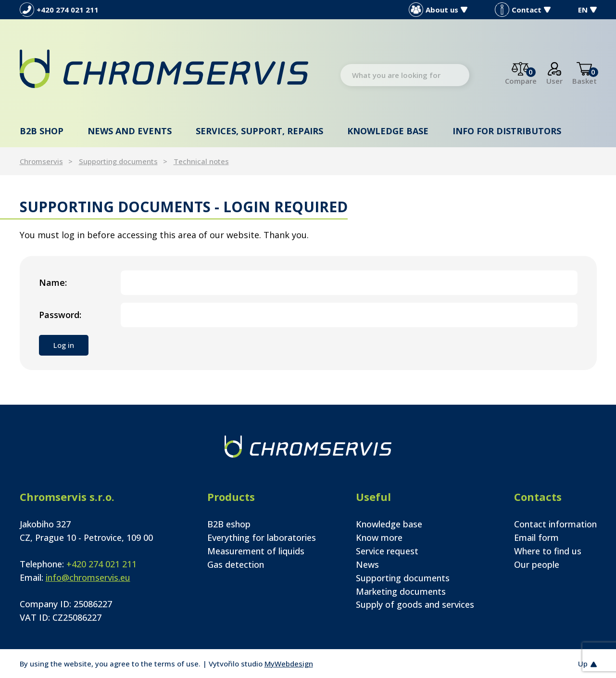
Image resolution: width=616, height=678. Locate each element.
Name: (53, 282)
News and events (130, 131)
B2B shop (42, 131)
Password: (60, 315)
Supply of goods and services (415, 604)
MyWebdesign (289, 664)
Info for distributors (507, 131)
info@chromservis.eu (88, 577)
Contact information (555, 524)
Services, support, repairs (259, 131)
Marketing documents (401, 591)
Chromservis (41, 161)
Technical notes (201, 161)
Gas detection (236, 564)
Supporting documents (118, 161)
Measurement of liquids (256, 551)
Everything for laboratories (262, 537)
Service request (387, 551)
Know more (379, 537)
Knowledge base (388, 131)
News (367, 564)
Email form (536, 537)
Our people (537, 564)
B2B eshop (229, 524)
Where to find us (548, 551)
